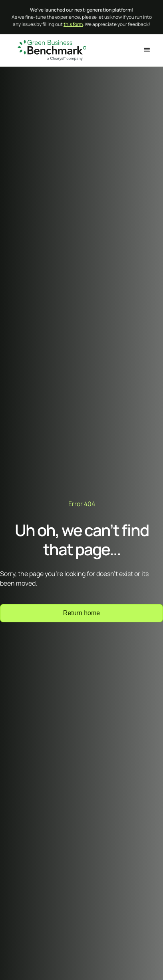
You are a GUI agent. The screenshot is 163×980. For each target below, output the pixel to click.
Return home (82, 613)
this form (73, 24)
